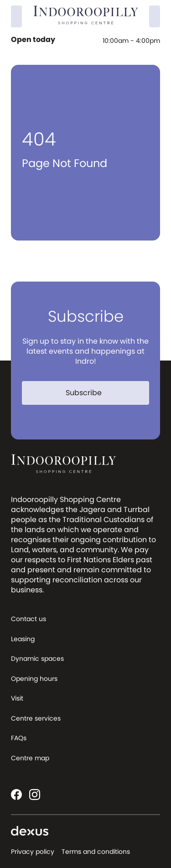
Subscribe (89, 393)
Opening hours (34, 679)
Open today (34, 40)
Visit (17, 698)
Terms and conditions (96, 852)
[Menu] (155, 16)
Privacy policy (33, 852)
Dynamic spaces (37, 659)
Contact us (28, 619)
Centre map (30, 758)
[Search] (16, 16)
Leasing (23, 639)
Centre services (36, 718)
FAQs (19, 738)
